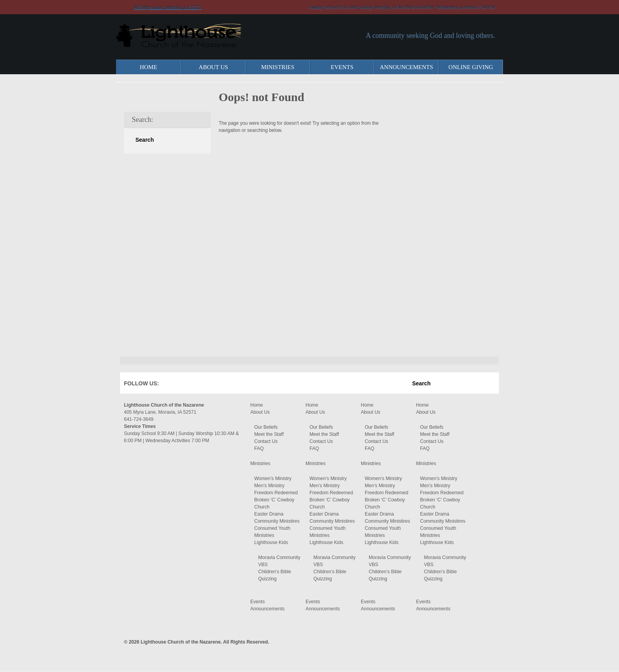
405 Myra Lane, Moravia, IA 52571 (168, 7)
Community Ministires (277, 521)
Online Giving (471, 67)
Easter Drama (269, 514)
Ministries (278, 67)
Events (342, 67)
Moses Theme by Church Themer (489, 641)
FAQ (259, 449)
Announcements (406, 67)
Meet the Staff (269, 434)
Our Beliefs (266, 427)
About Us (213, 67)
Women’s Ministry (273, 479)
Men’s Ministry (269, 486)
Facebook (177, 385)
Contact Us (266, 441)
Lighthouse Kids (271, 542)
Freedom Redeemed (276, 493)
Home (148, 67)
